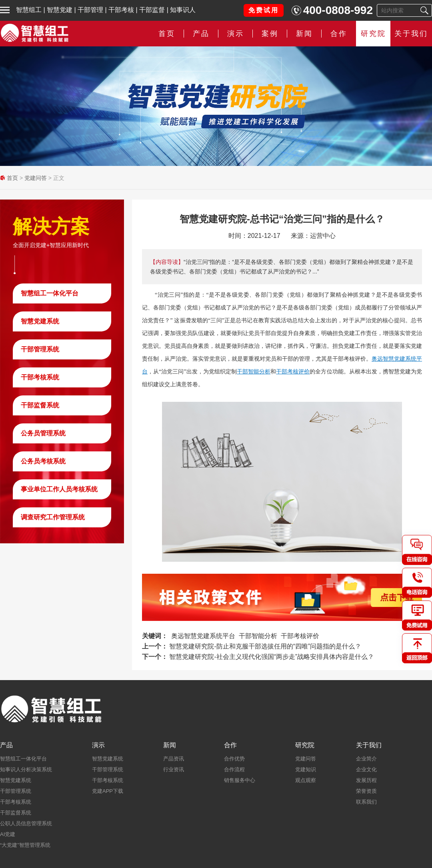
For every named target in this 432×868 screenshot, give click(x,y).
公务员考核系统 (43, 461)
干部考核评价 (293, 371)
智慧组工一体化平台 (50, 293)
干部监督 (152, 10)
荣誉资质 (366, 791)
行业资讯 (174, 769)
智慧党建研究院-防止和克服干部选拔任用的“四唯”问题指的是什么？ (265, 646)
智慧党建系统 (40, 321)
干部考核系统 (40, 377)
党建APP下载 (108, 791)
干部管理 (90, 10)
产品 (201, 34)
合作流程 (234, 769)
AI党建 (8, 834)
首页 (167, 34)
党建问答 (36, 178)
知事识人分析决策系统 (26, 769)
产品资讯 (174, 759)
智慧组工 (29, 10)
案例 (270, 34)
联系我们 (366, 802)
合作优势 (234, 759)
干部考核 (121, 10)
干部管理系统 (40, 349)
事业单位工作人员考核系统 (59, 489)
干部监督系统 (40, 405)
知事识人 (183, 10)
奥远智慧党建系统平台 (203, 636)
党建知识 (306, 769)
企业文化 (366, 769)
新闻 (304, 34)
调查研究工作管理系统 (53, 517)
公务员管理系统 (43, 433)
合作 (339, 34)
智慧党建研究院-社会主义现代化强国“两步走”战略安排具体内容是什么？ (272, 657)
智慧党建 (60, 10)
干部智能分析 (254, 371)
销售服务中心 (240, 780)
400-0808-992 (338, 10)
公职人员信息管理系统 (26, 823)
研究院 (373, 34)
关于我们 (411, 34)
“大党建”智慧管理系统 (25, 845)
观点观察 (306, 780)
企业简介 (366, 759)
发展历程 (366, 780)
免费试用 (264, 10)
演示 (236, 34)
